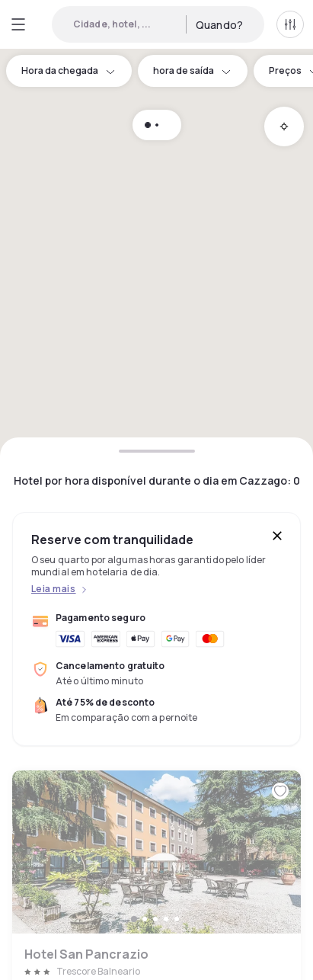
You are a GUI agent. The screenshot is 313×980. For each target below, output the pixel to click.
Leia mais (53, 589)
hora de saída (193, 70)
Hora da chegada (69, 70)
